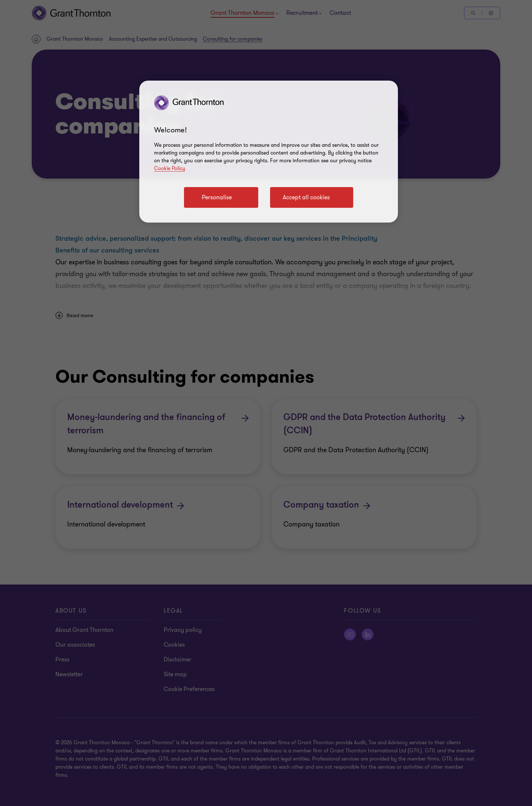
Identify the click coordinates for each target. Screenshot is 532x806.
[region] (269, 152)
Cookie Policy (170, 168)
